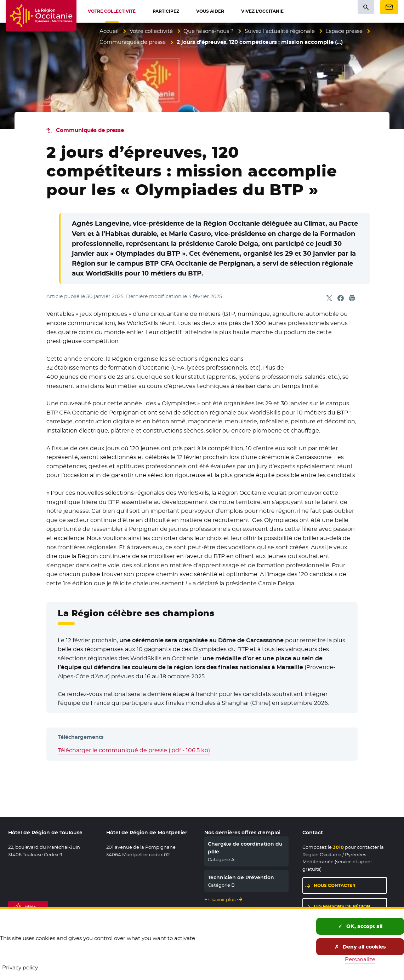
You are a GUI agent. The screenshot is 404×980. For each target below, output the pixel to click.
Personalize (360, 959)
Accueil (109, 31)
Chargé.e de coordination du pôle (245, 848)
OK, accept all (360, 926)
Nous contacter (335, 885)
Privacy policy (20, 967)
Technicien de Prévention (241, 877)
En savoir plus (220, 899)
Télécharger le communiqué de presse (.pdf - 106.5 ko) (134, 750)
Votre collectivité (151, 31)
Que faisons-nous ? (209, 31)
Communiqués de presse (133, 42)
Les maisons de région (342, 906)
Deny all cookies (360, 947)
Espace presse (344, 31)
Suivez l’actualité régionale (280, 31)
